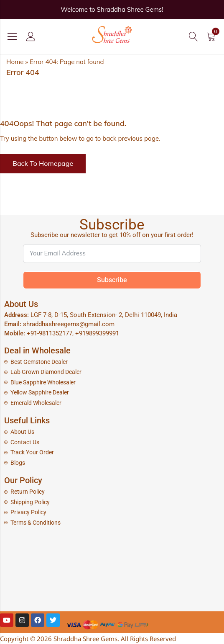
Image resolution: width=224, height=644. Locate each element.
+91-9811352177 (50, 333)
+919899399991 (97, 333)
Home (15, 62)
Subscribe (112, 280)
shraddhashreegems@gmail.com (69, 324)
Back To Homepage (43, 163)
